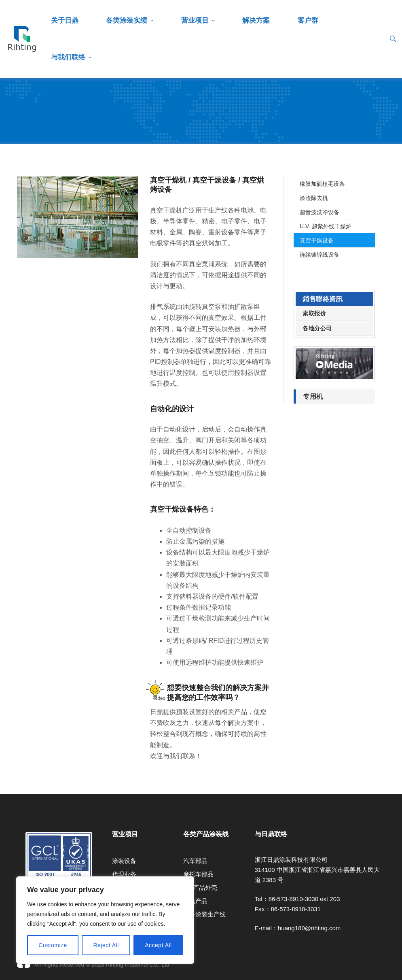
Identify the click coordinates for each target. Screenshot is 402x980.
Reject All (106, 945)
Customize (53, 945)
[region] (105, 920)
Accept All (158, 945)
